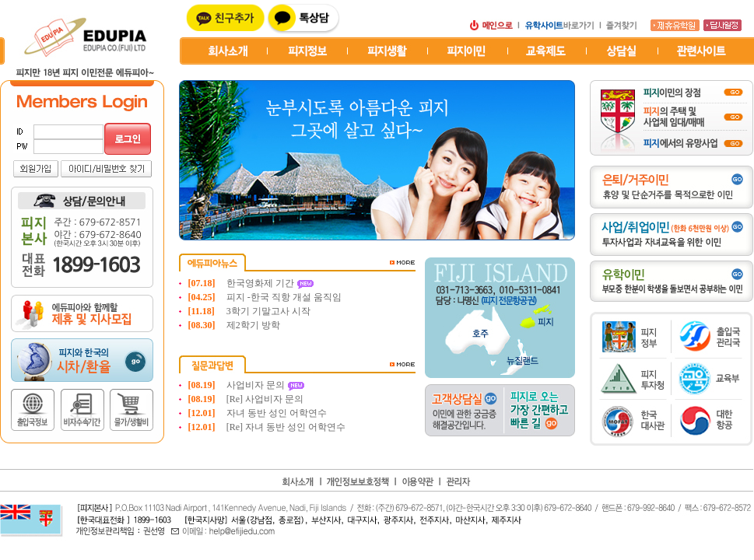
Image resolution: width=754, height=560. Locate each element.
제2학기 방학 (253, 325)
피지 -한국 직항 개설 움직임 (284, 297)
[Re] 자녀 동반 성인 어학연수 (286, 427)
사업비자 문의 (257, 385)
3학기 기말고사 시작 (268, 311)
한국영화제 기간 (261, 283)
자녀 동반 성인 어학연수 (277, 413)
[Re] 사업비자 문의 (265, 399)
